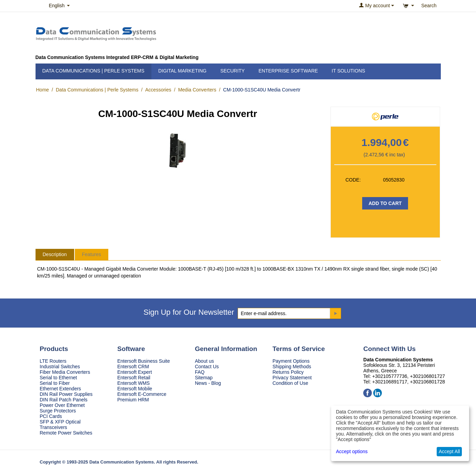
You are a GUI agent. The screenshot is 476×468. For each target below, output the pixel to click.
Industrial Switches (60, 367)
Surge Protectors (58, 411)
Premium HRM (133, 400)
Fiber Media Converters (65, 372)
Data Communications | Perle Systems (93, 71)
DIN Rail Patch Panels (64, 400)
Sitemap (204, 378)
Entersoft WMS (133, 383)
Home (43, 90)
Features (92, 254)
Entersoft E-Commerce (142, 394)
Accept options (352, 451)
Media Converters (197, 90)
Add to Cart (385, 203)
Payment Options (291, 361)
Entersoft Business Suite (144, 361)
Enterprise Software (288, 71)
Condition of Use (290, 383)
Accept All (449, 451)
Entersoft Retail (134, 378)
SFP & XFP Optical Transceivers (60, 425)
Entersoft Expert (135, 372)
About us (204, 361)
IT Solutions (349, 71)
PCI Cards (51, 416)
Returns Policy (288, 372)
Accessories (158, 90)
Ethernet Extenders (60, 389)
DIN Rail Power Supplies (66, 394)
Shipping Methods (292, 367)
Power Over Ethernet (62, 405)
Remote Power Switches (66, 433)
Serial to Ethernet (58, 378)
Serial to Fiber (55, 383)
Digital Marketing (182, 71)
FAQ (200, 372)
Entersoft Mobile (135, 389)
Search (429, 6)
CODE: (353, 180)
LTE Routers (53, 361)
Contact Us (207, 367)
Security (233, 71)
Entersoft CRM (133, 367)
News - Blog (208, 383)
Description (55, 254)
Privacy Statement (292, 378)
